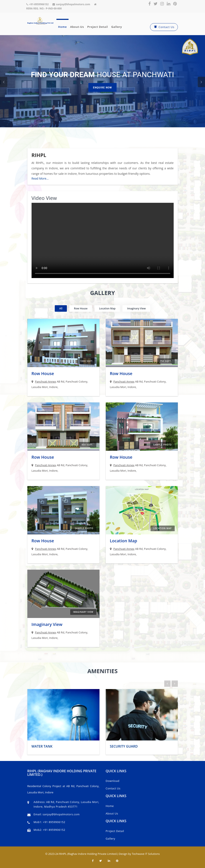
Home (62, 27)
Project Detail (98, 27)
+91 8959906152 (54, 822)
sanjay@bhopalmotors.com (61, 814)
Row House (43, 373)
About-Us (77, 27)
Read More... (40, 178)
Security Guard (124, 746)
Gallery (117, 27)
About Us (112, 813)
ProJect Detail (115, 831)
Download (113, 781)
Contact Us (164, 27)
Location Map (124, 541)
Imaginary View (47, 624)
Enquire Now (102, 88)
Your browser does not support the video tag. (103, 240)
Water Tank (42, 746)
